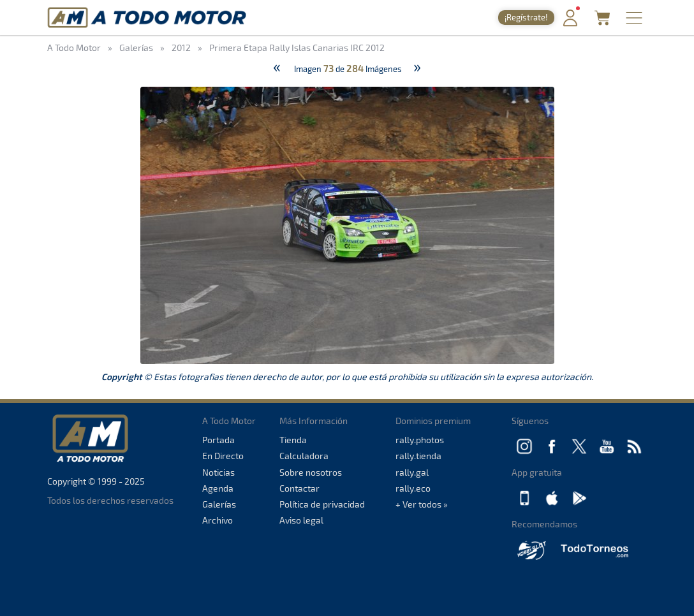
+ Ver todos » (422, 504)
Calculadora (304, 456)
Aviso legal (301, 520)
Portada (218, 440)
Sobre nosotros (311, 472)
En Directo (223, 456)
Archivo (218, 520)
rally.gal (412, 472)
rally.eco (413, 488)
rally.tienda (418, 456)
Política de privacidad (322, 504)
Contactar (299, 488)
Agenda (218, 488)
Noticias (218, 472)
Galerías (219, 504)
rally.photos (420, 440)
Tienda (293, 440)
